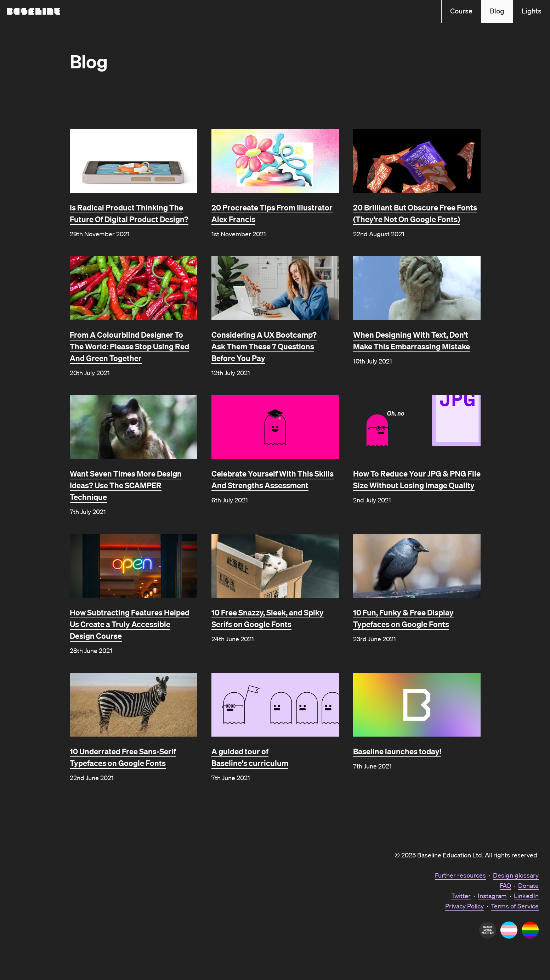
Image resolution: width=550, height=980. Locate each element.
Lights (532, 11)
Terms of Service (515, 906)
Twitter (461, 896)
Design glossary (516, 875)
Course (461, 11)
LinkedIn (526, 896)
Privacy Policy (464, 906)
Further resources (460, 875)
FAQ (505, 885)
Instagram (492, 896)
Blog (497, 11)
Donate (528, 885)
